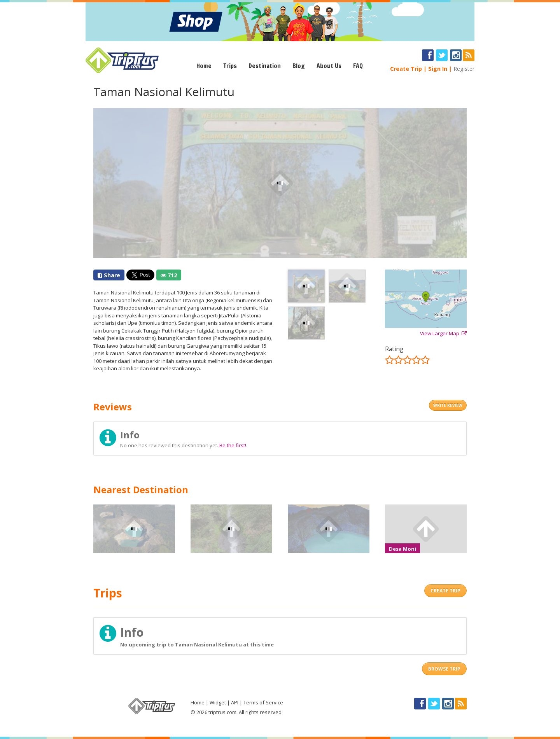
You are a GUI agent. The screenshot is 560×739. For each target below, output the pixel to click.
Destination (265, 66)
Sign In (438, 69)
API (235, 702)
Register (464, 69)
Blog (299, 66)
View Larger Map (443, 333)
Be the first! (233, 445)
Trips (230, 66)
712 (169, 275)
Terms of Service (263, 702)
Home (204, 66)
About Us (329, 66)
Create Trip (406, 69)
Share (109, 275)
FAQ (358, 66)
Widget (218, 702)
